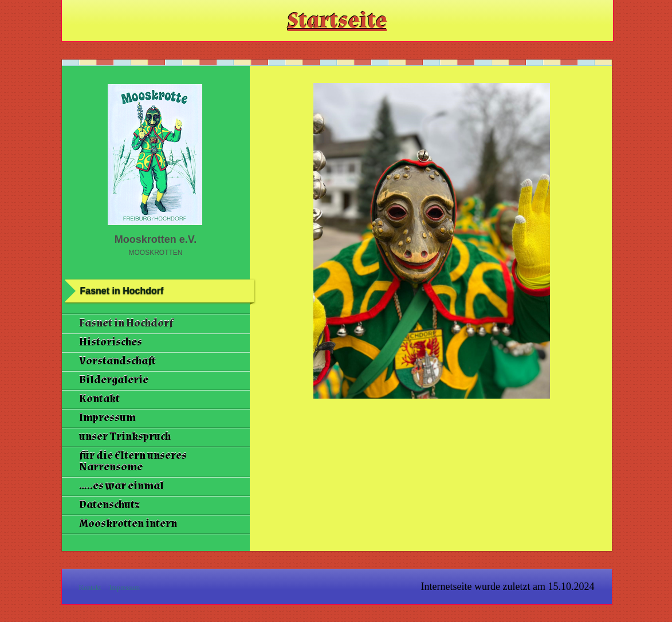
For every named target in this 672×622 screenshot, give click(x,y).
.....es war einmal (121, 486)
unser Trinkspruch (125, 437)
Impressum (107, 418)
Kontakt (99, 399)
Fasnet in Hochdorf (126, 323)
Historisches (111, 342)
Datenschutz (109, 505)
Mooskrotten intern (128, 524)
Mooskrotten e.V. (156, 239)
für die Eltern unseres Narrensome (133, 461)
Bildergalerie (114, 380)
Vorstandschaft (117, 361)
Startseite (337, 21)
